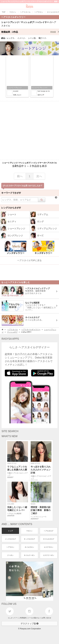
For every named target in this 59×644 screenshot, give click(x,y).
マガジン (29, 531)
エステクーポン (49, 555)
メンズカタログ (10, 539)
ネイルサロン (29, 547)
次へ (39, 176)
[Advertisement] (29, 131)
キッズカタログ (29, 539)
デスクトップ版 (30, 624)
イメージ (22, 38)
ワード (43, 38)
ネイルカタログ (49, 539)
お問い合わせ (46, 618)
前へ (20, 176)
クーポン (10, 555)
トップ (10, 531)
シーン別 (32, 38)
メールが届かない (34, 618)
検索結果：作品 (30, 32)
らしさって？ (13, 618)
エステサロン (49, 547)
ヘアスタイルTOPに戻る (29, 260)
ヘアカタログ (49, 531)
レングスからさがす (11, 208)
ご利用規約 (22, 618)
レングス (11, 38)
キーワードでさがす (11, 193)
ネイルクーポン (29, 555)
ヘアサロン (10, 547)
